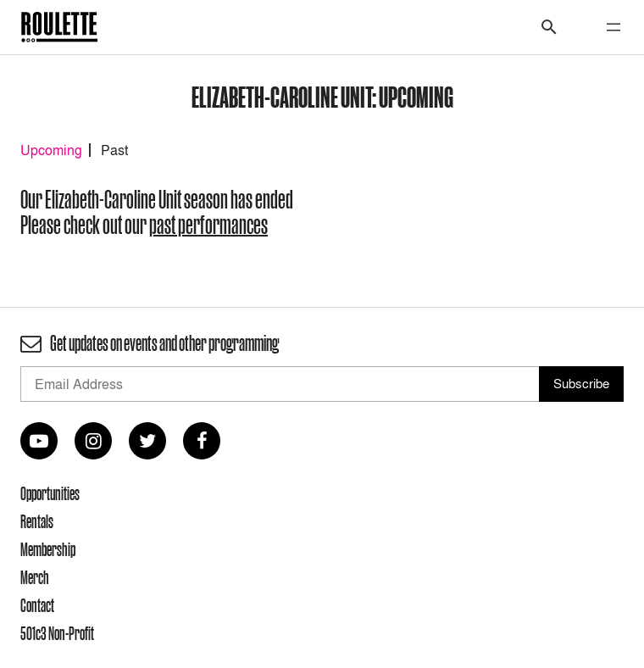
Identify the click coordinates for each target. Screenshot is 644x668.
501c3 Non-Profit (57, 633)
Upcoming (51, 150)
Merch (35, 577)
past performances (208, 225)
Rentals (37, 521)
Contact (37, 605)
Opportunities (50, 493)
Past (114, 150)
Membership (48, 549)
